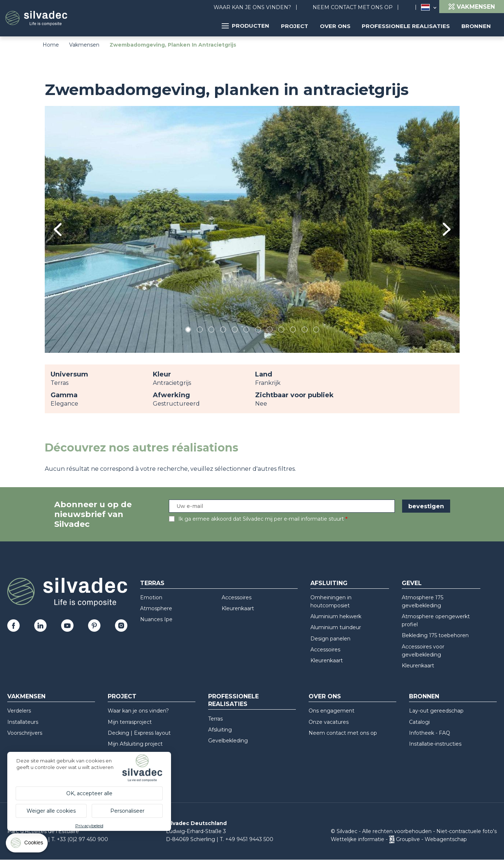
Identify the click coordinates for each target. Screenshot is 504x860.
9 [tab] (281, 331)
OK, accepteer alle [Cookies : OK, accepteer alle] (89, 793)
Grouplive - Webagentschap (431, 839)
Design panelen (330, 639)
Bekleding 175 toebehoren (435, 635)
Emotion (151, 597)
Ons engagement (332, 711)
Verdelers (19, 711)
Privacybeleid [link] (89, 826)
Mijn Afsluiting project (135, 744)
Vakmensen (84, 45)
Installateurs (23, 722)
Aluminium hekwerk (336, 616)
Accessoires (237, 597)
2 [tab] (200, 331)
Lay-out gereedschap (436, 711)
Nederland (425, 7)
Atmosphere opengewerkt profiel (436, 620)
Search (410, 7)
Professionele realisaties (407, 26)
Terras (152, 583)
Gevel (412, 583)
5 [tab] (235, 331)
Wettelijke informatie (358, 839)
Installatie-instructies (435, 744)
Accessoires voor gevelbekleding (423, 651)
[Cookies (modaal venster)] (27, 845)
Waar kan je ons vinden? (252, 7)
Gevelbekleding (228, 741)
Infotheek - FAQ (430, 733)
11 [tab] (305, 331)
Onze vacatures (329, 722)
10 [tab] (293, 331)
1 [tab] (188, 331)
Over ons (337, 26)
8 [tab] (269, 331)
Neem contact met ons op (353, 7)
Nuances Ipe (156, 619)
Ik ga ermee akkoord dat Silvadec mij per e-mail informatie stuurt (261, 519)
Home (51, 45)
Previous (58, 230)
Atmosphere (156, 608)
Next (447, 229)
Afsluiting (329, 583)
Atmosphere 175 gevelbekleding (422, 601)
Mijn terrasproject (130, 722)
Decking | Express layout (139, 733)
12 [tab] (317, 331)
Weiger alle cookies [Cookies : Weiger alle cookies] (51, 811)
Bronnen (477, 26)
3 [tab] (211, 331)
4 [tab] (223, 331)
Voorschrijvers (25, 733)
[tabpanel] (252, 229)
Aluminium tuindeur (336, 627)
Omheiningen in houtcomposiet (331, 601)
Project (297, 26)
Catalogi (419, 722)
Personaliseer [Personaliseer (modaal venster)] (127, 811)
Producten (249, 26)
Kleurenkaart (238, 608)
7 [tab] (258, 331)
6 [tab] (246, 331)
